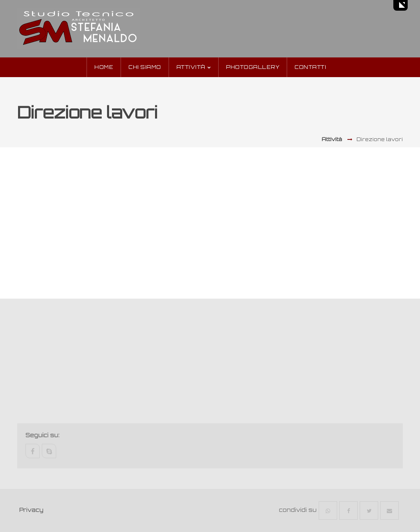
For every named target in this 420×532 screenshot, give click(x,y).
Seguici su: (42, 435)
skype (49, 451)
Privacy (31, 510)
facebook (33, 451)
